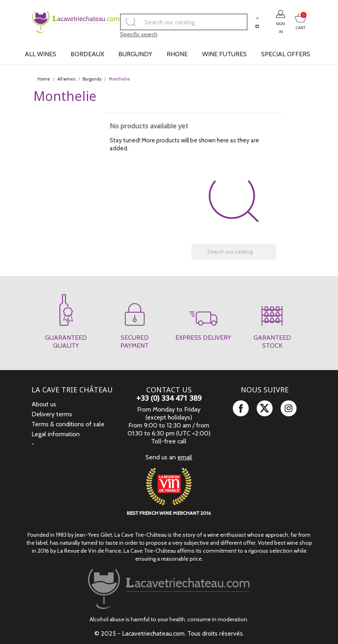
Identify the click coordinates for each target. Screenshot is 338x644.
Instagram (289, 408)
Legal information (56, 434)
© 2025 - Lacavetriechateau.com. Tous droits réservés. (169, 633)
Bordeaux (87, 54)
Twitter (265, 408)
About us (44, 404)
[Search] (167, 22)
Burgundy (135, 54)
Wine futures (224, 54)
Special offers (286, 54)
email (185, 457)
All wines (40, 54)
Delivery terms (52, 414)
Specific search (122, 34)
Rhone (177, 54)
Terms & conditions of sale (68, 424)
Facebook (241, 408)
